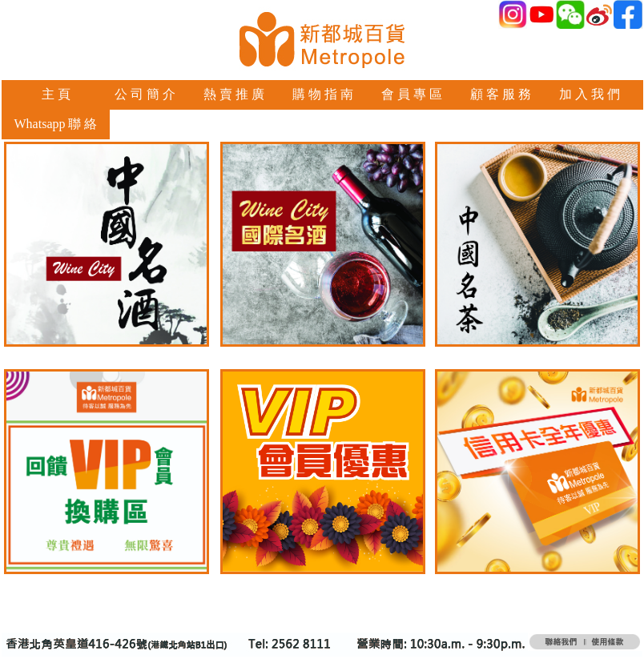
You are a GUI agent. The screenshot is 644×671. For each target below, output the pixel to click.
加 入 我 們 (590, 94)
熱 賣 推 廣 (234, 94)
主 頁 (56, 94)
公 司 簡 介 (145, 94)
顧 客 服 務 (501, 94)
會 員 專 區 (412, 94)
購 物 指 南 (323, 94)
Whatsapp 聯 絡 (56, 124)
